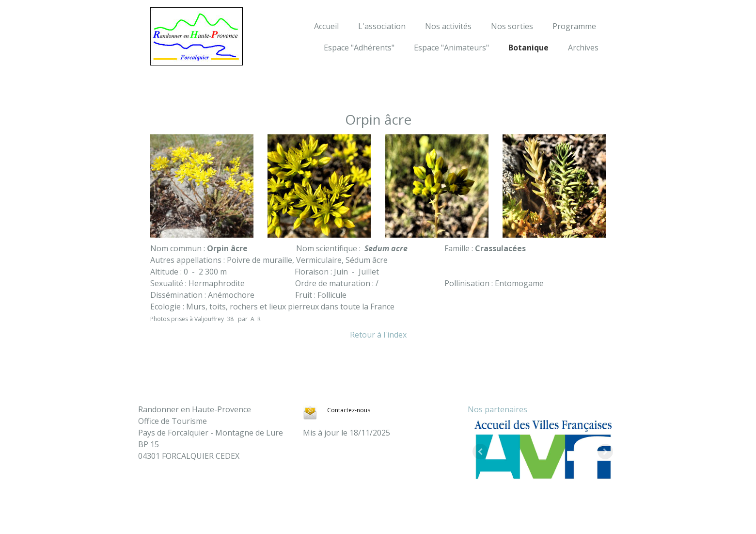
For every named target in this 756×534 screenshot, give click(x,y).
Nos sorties (512, 26)
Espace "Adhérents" (359, 48)
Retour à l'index (378, 335)
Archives (583, 48)
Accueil (326, 26)
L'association (382, 26)
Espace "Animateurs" (451, 48)
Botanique (528, 48)
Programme (574, 26)
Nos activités (448, 26)
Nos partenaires (497, 409)
